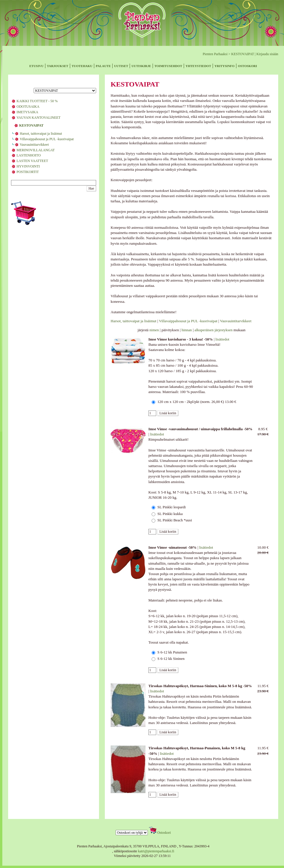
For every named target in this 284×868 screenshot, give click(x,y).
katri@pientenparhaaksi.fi (156, 851)
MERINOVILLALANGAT (36, 150)
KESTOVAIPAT (242, 54)
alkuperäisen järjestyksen (214, 330)
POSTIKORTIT (28, 172)
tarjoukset (57, 65)
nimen (154, 330)
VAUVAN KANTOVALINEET (38, 118)
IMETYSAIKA (27, 112)
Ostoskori (164, 833)
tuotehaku (82, 65)
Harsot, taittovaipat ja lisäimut (41, 134)
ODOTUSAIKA (28, 107)
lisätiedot (222, 339)
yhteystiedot (198, 65)
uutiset (121, 65)
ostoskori (247, 65)
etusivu (36, 65)
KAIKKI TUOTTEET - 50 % (37, 101)
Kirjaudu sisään (267, 54)
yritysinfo (225, 65)
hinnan (187, 330)
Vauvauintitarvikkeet (34, 145)
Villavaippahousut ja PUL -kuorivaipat (47, 139)
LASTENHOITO (29, 155)
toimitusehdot (168, 65)
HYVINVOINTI (28, 166)
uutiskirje (141, 65)
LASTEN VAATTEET (32, 161)
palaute (103, 65)
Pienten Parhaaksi (215, 54)
